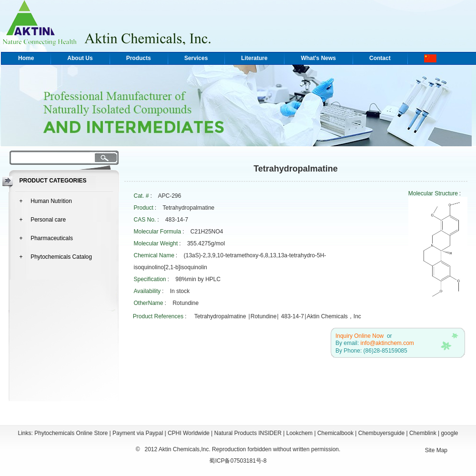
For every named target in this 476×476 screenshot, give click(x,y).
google (449, 433)
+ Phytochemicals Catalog (56, 257)
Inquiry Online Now (360, 336)
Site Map (436, 450)
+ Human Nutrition (46, 201)
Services (196, 58)
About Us (80, 58)
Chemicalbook (335, 433)
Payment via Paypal (138, 433)
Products (139, 58)
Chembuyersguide (381, 433)
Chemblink (423, 433)
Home (26, 58)
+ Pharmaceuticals (46, 238)
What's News (318, 58)
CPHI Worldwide (189, 433)
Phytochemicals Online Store (71, 433)
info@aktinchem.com (387, 343)
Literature (254, 58)
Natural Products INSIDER (248, 433)
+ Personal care (43, 220)
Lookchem (299, 433)
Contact (380, 58)
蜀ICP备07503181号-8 (238, 461)
